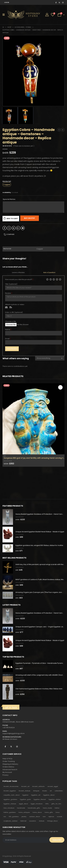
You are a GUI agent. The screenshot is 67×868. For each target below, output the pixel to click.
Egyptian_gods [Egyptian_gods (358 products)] (25, 799)
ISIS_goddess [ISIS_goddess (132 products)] (14, 817)
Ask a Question (49, 272)
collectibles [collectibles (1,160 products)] (59, 791)
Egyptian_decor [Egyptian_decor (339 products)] (49, 795)
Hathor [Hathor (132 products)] (57, 808)
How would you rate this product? (19, 279)
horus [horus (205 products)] (58, 812)
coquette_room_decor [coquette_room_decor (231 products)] (12, 795)
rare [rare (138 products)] (44, 817)
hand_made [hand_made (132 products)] (47, 808)
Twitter (9, 228)
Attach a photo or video (15, 304)
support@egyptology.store (13, 733)
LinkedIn (14, 228)
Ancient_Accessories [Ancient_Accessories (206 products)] (11, 786)
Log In (7, 2)
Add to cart (12, 219)
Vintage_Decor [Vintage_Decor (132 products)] (52, 821)
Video (11, 308)
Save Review (12, 349)
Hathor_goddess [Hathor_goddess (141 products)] (10, 812)
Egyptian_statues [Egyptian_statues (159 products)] (10, 804)
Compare (10, 234)
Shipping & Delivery (10, 764)
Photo (6, 308)
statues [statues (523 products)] (42, 821)
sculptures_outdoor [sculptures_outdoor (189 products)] (10, 821)
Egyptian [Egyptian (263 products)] (25, 795)
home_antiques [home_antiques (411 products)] (24, 812)
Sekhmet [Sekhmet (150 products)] (23, 821)
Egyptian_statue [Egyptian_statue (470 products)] (54, 799)
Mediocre (51, 279)
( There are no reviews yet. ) (24, 146)
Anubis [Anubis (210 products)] (45, 791)
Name (8, 330)
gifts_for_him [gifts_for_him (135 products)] (56, 804)
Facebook (4, 228)
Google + (18, 228)
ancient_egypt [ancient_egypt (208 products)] (53, 786)
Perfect (60, 279)
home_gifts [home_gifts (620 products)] (49, 812)
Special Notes (9, 199)
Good (57, 279)
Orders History (8, 767)
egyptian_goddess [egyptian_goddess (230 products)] (10, 799)
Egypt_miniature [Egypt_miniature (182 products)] (37, 804)
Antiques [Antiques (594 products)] (36, 791)
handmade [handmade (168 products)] (21, 808)
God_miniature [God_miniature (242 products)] (9, 808)
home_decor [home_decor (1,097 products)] (37, 812)
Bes (5, 456)
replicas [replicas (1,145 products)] (51, 817)
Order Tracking (9, 761)
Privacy (5, 775)
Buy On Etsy (30, 218)
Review (9, 293)
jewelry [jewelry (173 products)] (24, 817)
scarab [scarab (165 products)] (59, 817)
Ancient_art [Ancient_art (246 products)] (25, 786)
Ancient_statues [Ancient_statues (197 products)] (24, 791)
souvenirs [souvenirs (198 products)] (33, 821)
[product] (33, 419)
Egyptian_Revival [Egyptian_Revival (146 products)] (40, 799)
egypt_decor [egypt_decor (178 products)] (23, 804)
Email (23, 228)
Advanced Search (10, 770)
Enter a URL (14, 312)
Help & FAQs (7, 759)
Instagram (17, 747)
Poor (47, 279)
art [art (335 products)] (51, 791)
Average (54, 279)
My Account (7, 772)
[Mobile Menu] (4, 15)
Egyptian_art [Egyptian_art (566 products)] (36, 795)
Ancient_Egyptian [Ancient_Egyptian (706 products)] (10, 791)
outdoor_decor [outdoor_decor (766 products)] (35, 817)
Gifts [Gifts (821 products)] (47, 804)
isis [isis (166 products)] (5, 817)
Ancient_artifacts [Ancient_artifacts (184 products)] (38, 786)
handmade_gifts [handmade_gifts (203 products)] (34, 808)
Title (11, 284)
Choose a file (11, 321)
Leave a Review (18, 272)
